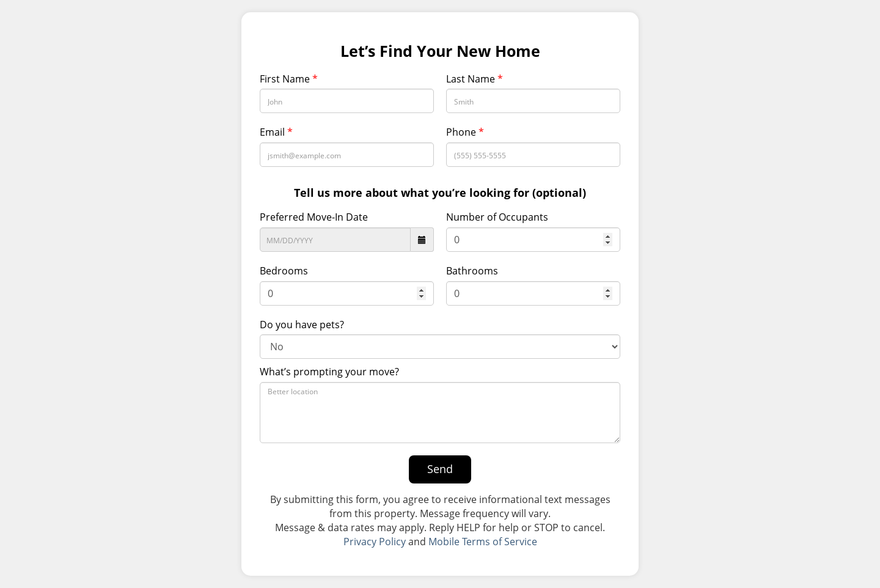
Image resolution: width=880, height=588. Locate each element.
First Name (289, 79)
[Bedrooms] (347, 293)
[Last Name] (533, 101)
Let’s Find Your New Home (440, 51)
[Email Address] (347, 155)
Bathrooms (472, 271)
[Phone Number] (533, 155)
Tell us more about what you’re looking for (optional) (440, 193)
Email (276, 132)
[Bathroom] (533, 293)
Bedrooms (284, 271)
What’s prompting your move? (329, 372)
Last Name (475, 79)
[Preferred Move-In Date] (335, 240)
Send (440, 469)
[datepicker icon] (422, 240)
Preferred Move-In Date (314, 217)
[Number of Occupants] (533, 240)
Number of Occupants (497, 217)
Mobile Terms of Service (483, 542)
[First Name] (347, 101)
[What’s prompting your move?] (440, 413)
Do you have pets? (302, 325)
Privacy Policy (375, 542)
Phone (465, 132)
